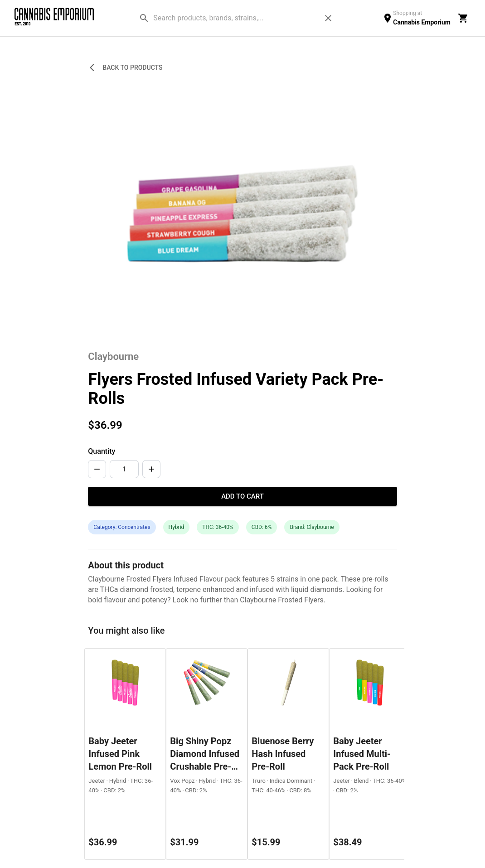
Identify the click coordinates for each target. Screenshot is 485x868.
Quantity (102, 451)
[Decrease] (97, 469)
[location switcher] (416, 18)
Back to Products (127, 68)
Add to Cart (242, 496)
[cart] (463, 18)
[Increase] (151, 469)
